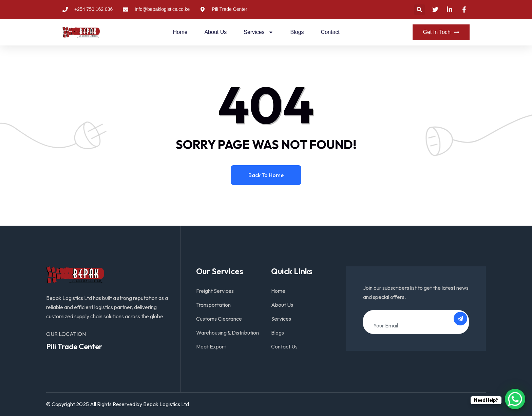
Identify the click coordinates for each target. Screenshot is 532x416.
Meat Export (211, 346)
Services (258, 32)
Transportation (213, 305)
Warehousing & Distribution (227, 333)
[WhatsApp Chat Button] (515, 399)
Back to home (266, 175)
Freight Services (215, 291)
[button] (420, 10)
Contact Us (284, 346)
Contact (330, 32)
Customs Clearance (219, 319)
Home (180, 32)
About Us (215, 32)
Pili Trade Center (74, 346)
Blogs (297, 32)
